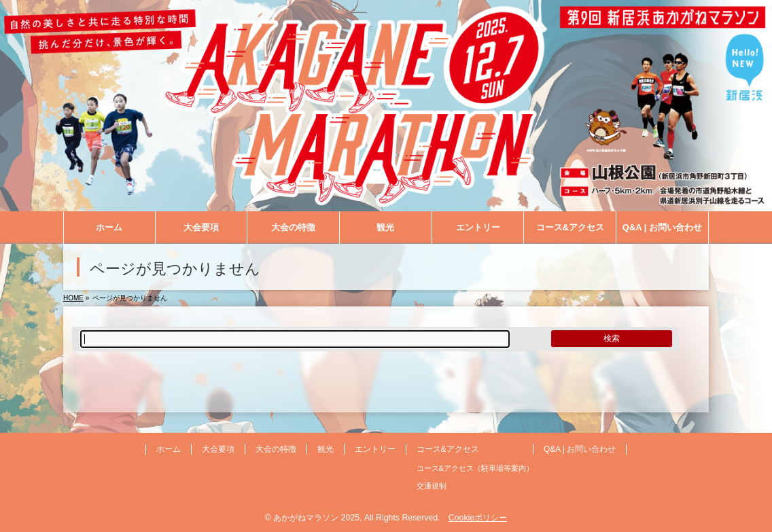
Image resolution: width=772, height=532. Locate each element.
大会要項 (218, 449)
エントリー (375, 449)
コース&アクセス (448, 449)
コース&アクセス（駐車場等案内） (475, 468)
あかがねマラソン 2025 (316, 518)
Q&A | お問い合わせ (580, 449)
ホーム (169, 449)
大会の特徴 (276, 449)
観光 (326, 449)
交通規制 (432, 486)
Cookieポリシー (478, 518)
